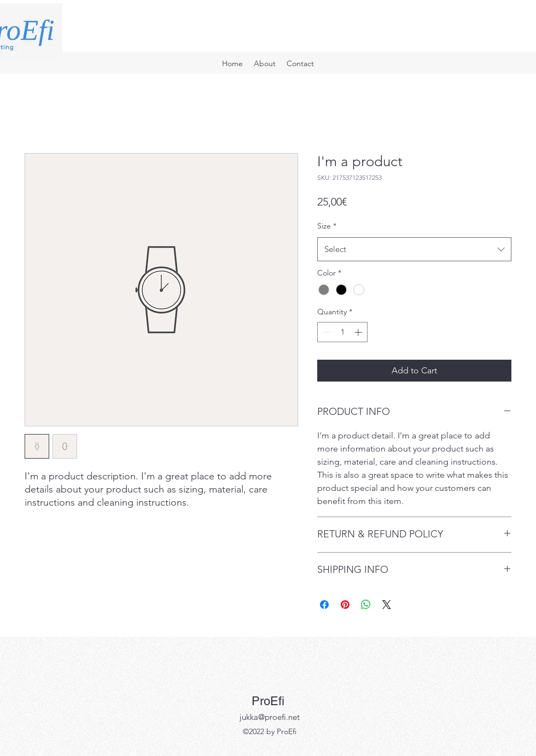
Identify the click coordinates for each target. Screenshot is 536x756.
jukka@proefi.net (270, 717)
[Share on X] (387, 605)
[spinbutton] (342, 332)
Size (327, 226)
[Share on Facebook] (324, 605)
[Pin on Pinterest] (345, 605)
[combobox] (414, 249)
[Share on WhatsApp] (366, 605)
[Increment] (359, 332)
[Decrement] (326, 332)
